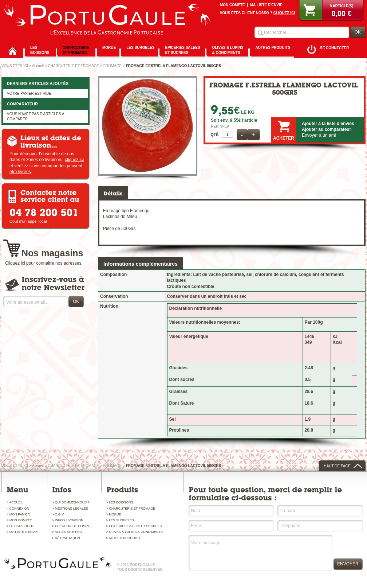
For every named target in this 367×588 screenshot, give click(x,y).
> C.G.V (58, 514)
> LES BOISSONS (120, 502)
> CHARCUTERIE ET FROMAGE (131, 509)
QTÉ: (215, 135)
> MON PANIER (18, 514)
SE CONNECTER (334, 48)
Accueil (38, 66)
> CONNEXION (18, 509)
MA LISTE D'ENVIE (266, 5)
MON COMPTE (232, 5)
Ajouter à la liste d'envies (328, 124)
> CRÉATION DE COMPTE (72, 526)
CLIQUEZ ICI (284, 13)
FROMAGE (113, 66)
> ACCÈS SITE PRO (67, 532)
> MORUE (114, 514)
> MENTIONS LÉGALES (70, 509)
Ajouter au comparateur (326, 129)
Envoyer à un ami (319, 135)
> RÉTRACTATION (66, 538)
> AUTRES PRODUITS (123, 538)
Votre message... (261, 554)
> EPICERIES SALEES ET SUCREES (134, 526)
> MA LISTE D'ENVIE (22, 532)
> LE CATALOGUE (20, 526)
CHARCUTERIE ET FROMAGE (73, 66)
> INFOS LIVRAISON (68, 520)
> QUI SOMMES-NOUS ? (71, 502)
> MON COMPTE (19, 520)
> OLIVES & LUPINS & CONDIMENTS (135, 532)
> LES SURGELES (120, 520)
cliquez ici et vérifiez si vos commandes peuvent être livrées (47, 166)
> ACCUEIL (15, 502)
